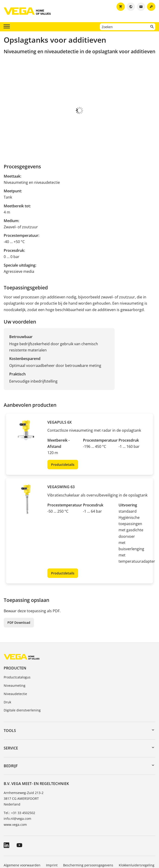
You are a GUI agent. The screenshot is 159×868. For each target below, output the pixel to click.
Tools (10, 706)
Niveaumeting (15, 661)
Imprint (52, 840)
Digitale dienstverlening (22, 685)
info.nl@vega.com (17, 794)
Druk (7, 677)
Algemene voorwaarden (22, 840)
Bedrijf (11, 741)
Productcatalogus (17, 652)
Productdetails (63, 440)
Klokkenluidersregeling (137, 840)
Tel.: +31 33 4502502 (19, 788)
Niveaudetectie (15, 669)
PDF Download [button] (19, 598)
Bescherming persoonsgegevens (88, 840)
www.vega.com (15, 800)
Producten (15, 643)
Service (11, 723)
